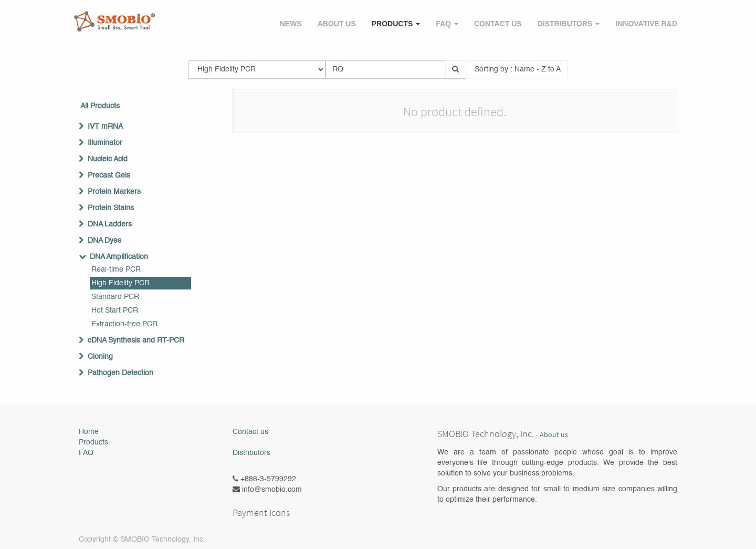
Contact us (250, 432)
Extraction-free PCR (124, 324)
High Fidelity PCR (120, 283)
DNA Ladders (110, 224)
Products (93, 442)
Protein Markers (114, 192)
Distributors (251, 453)
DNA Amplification (119, 257)
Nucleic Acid (108, 159)
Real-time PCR (116, 270)
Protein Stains (111, 208)
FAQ (86, 453)
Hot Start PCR (115, 310)
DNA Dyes (104, 241)
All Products (100, 106)
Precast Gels (109, 175)
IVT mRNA (105, 127)
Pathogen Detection (120, 373)
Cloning (100, 357)
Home (89, 432)
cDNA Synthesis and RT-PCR (136, 340)
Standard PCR (115, 297)
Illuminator (105, 143)
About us (554, 435)
